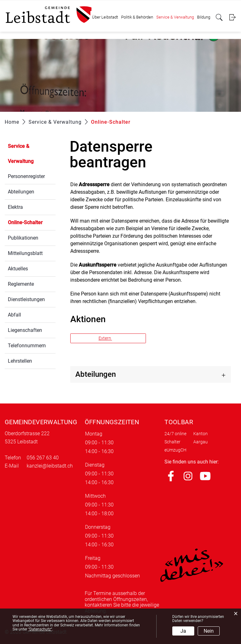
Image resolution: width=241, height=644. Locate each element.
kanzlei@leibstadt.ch (50, 466)
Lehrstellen (20, 361)
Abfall (14, 315)
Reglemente (21, 284)
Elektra (15, 207)
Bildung (204, 17)
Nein (209, 631)
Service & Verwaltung (175, 17)
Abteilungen (21, 192)
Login (232, 17)
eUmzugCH (175, 450)
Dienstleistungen (26, 299)
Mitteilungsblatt (25, 253)
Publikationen (23, 238)
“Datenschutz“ (40, 629)
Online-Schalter (32, 222)
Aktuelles (18, 269)
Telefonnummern (27, 346)
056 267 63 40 (43, 458)
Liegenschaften (25, 330)
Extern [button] (105, 338)
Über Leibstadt (105, 17)
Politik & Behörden (137, 17)
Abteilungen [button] (96, 374)
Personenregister (26, 176)
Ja (183, 631)
